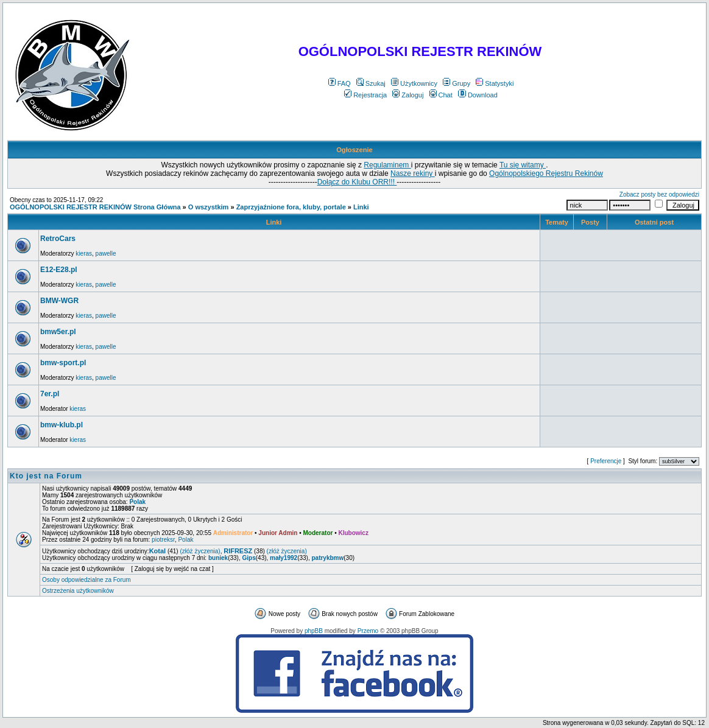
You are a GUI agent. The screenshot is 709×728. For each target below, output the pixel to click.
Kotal (158, 551)
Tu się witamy (523, 165)
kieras (84, 254)
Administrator (233, 533)
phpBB (314, 631)
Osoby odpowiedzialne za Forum (86, 580)
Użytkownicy (414, 83)
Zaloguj (408, 95)
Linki (361, 207)
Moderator (318, 533)
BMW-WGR (59, 301)
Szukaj (371, 83)
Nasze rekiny (413, 173)
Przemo (368, 631)
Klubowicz (353, 533)
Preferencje (606, 461)
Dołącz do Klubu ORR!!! (357, 182)
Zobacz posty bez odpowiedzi (659, 194)
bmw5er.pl (58, 332)
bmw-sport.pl (63, 363)
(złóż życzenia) (200, 551)
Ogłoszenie (354, 150)
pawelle (106, 254)
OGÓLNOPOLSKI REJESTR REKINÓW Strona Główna (95, 207)
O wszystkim (209, 207)
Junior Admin (278, 533)
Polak (137, 502)
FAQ (340, 83)
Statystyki (495, 83)
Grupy (457, 83)
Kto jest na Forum (46, 476)
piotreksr (163, 540)
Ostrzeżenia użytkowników (78, 591)
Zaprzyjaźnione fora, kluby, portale (291, 207)
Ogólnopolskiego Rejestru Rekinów (546, 173)
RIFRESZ (238, 551)
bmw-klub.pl (62, 425)
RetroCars (58, 239)
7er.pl (50, 394)
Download (478, 95)
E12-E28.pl (59, 270)
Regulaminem (387, 165)
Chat (441, 95)
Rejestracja (365, 95)
